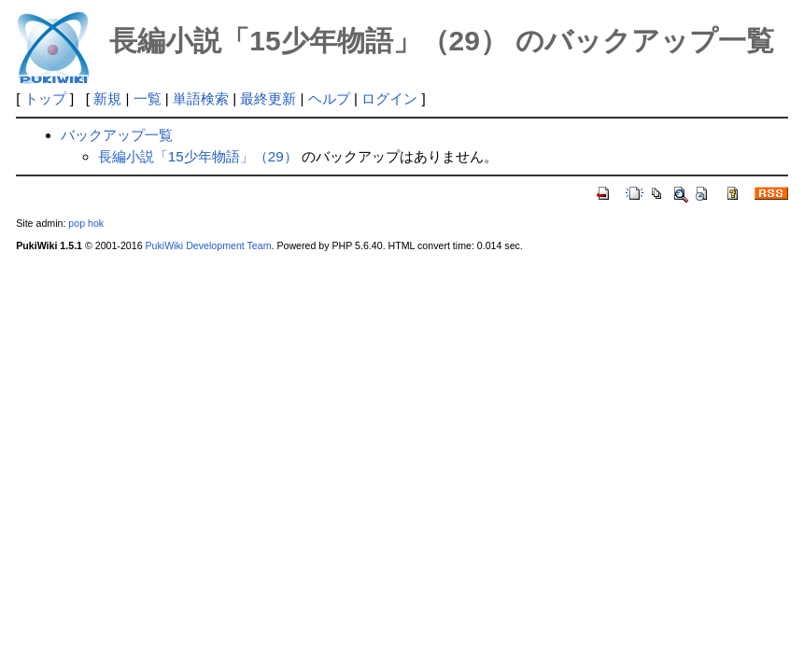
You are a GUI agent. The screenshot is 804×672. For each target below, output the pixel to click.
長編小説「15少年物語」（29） (198, 156)
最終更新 (268, 98)
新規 (107, 98)
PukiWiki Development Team (209, 245)
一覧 (148, 98)
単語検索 (201, 98)
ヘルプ (329, 98)
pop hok (86, 223)
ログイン (389, 98)
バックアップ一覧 (117, 135)
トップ (45, 98)
